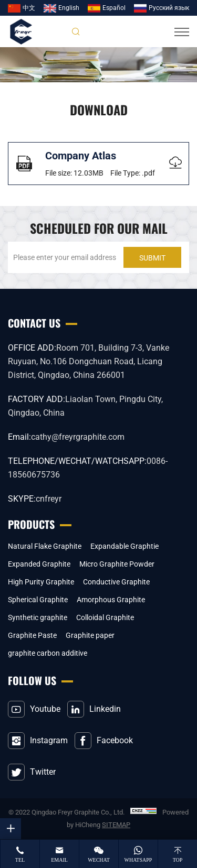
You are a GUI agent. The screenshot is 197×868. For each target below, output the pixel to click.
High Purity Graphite (41, 582)
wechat (99, 860)
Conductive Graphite (116, 582)
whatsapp (138, 860)
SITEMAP (116, 825)
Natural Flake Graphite (45, 546)
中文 (29, 8)
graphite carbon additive (48, 653)
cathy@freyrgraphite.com (78, 437)
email (59, 860)
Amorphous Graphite (111, 600)
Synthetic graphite (38, 617)
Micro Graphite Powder (117, 564)
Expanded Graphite (39, 564)
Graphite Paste (32, 635)
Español (114, 8)
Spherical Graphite (38, 600)
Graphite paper (90, 635)
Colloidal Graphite (105, 617)
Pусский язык (169, 8)
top (178, 860)
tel (20, 860)
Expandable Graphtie (125, 546)
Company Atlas (81, 156)
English (69, 8)
